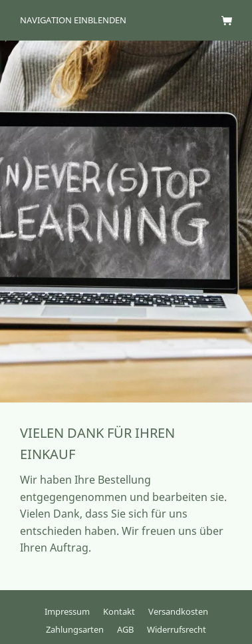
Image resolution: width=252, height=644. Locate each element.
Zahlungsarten (75, 629)
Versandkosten (178, 611)
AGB (125, 629)
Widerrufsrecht (177, 629)
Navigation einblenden (73, 20)
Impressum (67, 611)
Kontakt (119, 611)
